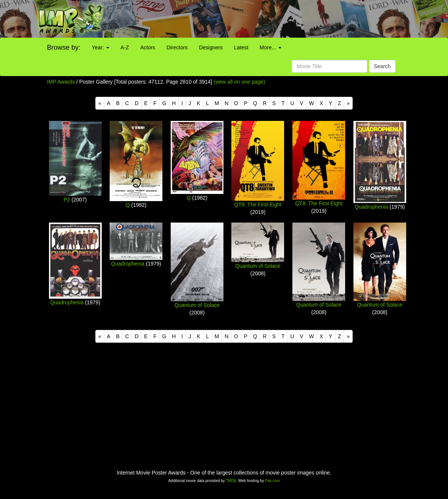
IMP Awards (61, 82)
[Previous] (100, 103)
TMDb (231, 481)
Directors (177, 47)
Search (382, 66)
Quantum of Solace (197, 305)
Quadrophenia (371, 207)
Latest (241, 47)
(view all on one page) (239, 82)
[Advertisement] (280, 19)
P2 (67, 200)
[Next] (348, 103)
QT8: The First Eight (258, 204)
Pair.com (273, 481)
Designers (211, 47)
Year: (101, 47)
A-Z (125, 47)
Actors (148, 47)
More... (270, 47)
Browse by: (64, 47)
